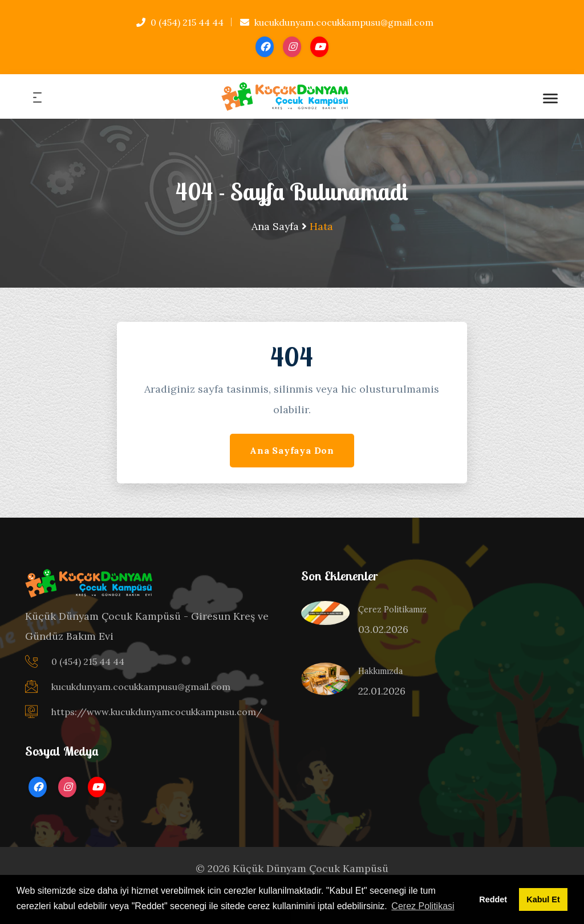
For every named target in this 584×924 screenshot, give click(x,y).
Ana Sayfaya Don (292, 450)
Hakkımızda (380, 671)
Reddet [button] (493, 899)
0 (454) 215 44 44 (180, 22)
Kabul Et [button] (543, 899)
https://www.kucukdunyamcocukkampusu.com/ (157, 712)
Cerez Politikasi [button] (423, 906)
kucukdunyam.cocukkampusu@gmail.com (337, 22)
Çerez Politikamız (392, 610)
